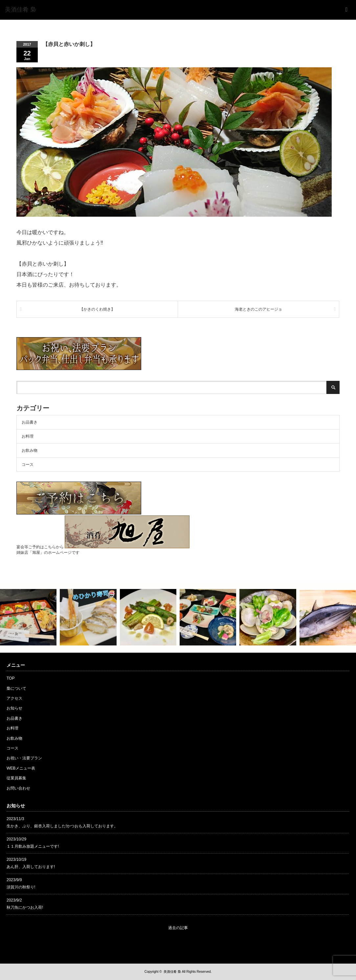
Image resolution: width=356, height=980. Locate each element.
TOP (11, 678)
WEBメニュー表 (21, 768)
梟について (16, 688)
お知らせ (14, 708)
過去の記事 (178, 928)
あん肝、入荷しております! (31, 867)
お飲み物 (30, 450)
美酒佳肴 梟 (172, 972)
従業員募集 (16, 778)
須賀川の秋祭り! (21, 887)
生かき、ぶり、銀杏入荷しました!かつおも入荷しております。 (62, 826)
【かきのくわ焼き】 (97, 309)
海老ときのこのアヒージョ (258, 309)
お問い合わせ (18, 788)
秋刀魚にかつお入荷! (25, 907)
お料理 (28, 436)
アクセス (14, 698)
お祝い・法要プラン (24, 758)
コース (28, 465)
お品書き (30, 422)
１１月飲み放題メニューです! (33, 846)
